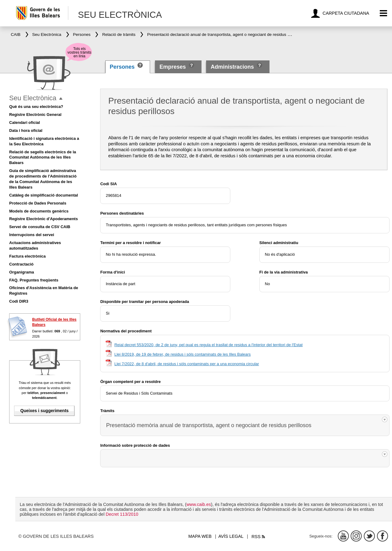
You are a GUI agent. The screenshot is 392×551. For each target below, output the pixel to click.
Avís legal (231, 536)
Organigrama (22, 272)
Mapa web (200, 536)
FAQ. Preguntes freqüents (34, 280)
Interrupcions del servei (32, 235)
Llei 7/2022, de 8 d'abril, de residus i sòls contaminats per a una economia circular (187, 364)
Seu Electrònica (33, 98)
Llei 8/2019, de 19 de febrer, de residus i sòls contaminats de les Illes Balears (182, 354)
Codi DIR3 (19, 301)
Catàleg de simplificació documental (44, 195)
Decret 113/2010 (122, 514)
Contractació (21, 264)
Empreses (173, 67)
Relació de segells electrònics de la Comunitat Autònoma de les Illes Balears (43, 157)
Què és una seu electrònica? (36, 107)
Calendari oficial (24, 122)
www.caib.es (199, 504)
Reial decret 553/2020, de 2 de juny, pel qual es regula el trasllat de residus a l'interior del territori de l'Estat (208, 345)
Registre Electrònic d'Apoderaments (43, 219)
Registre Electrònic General (35, 115)
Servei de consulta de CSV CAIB (40, 227)
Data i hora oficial (26, 130)
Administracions (232, 67)
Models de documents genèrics (39, 211)
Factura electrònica (27, 256)
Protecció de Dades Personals (38, 203)
